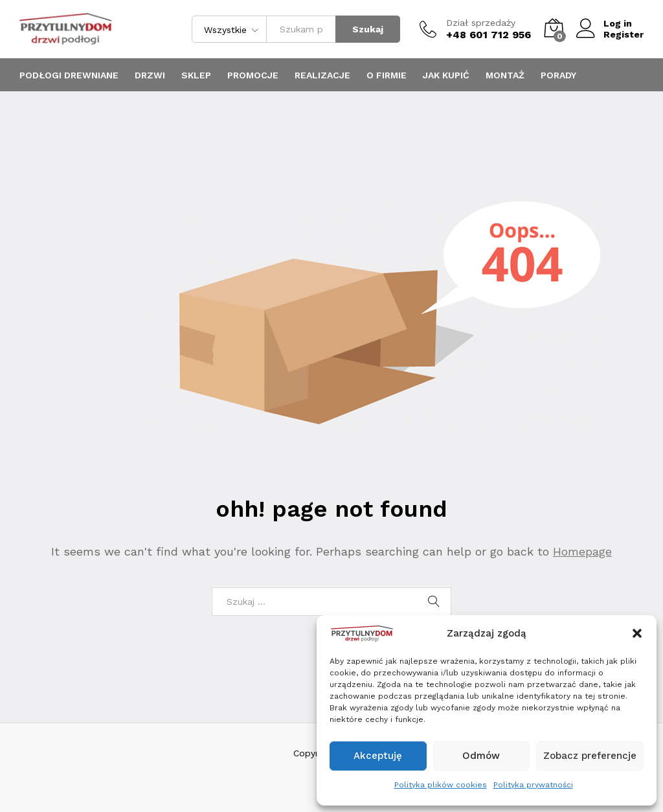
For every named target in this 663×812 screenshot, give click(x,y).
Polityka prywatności (533, 785)
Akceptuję (378, 756)
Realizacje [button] (322, 75)
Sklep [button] (196, 75)
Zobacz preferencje (590, 756)
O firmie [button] (387, 75)
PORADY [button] (558, 75)
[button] (637, 633)
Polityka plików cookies (441, 785)
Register (624, 34)
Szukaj (368, 29)
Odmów (481, 756)
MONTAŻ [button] (505, 75)
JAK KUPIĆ (446, 75)
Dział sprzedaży (481, 23)
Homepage (582, 551)
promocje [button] (253, 75)
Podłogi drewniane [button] (69, 75)
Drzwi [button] (150, 75)
